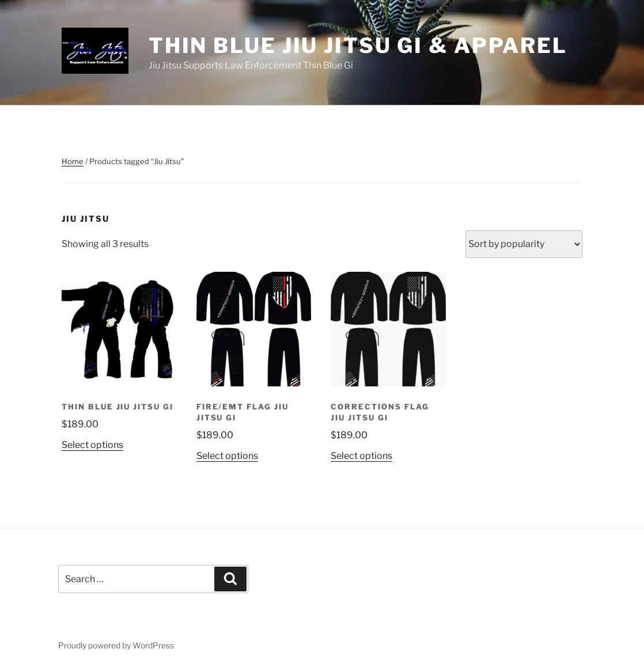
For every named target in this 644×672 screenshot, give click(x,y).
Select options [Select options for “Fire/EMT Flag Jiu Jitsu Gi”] (227, 456)
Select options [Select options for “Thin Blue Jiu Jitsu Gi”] (92, 445)
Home (73, 161)
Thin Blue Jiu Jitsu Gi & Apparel (358, 45)
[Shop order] (524, 244)
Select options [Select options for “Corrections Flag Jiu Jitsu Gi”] (361, 456)
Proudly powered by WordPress (116, 645)
